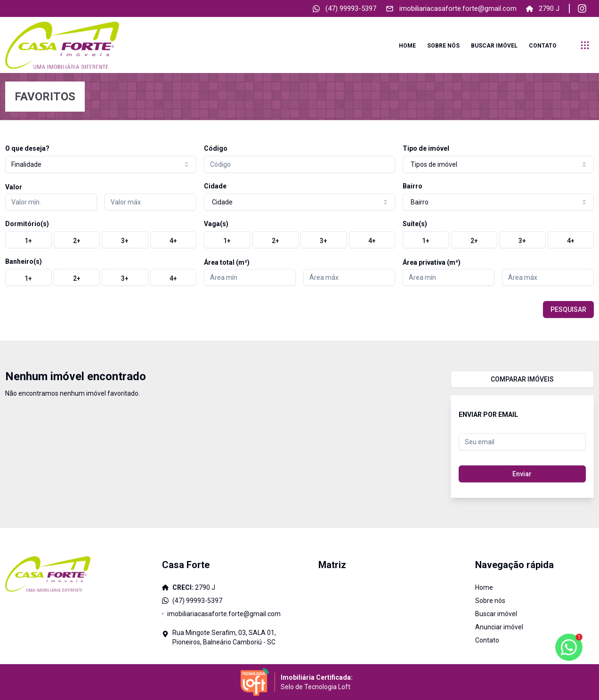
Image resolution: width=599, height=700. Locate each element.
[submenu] (585, 45)
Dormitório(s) (27, 224)
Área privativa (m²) (432, 262)
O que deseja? (27, 148)
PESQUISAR (568, 309)
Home (407, 46)
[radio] (28, 240)
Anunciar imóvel (499, 627)
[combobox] (101, 164)
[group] (101, 240)
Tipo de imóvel (426, 148)
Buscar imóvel (494, 46)
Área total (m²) (227, 262)
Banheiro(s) (24, 261)
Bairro (413, 186)
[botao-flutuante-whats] (569, 647)
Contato (543, 46)
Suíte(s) (415, 224)
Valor (14, 187)
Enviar (522, 474)
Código (216, 148)
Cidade (215, 186)
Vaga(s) (216, 224)
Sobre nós (443, 46)
